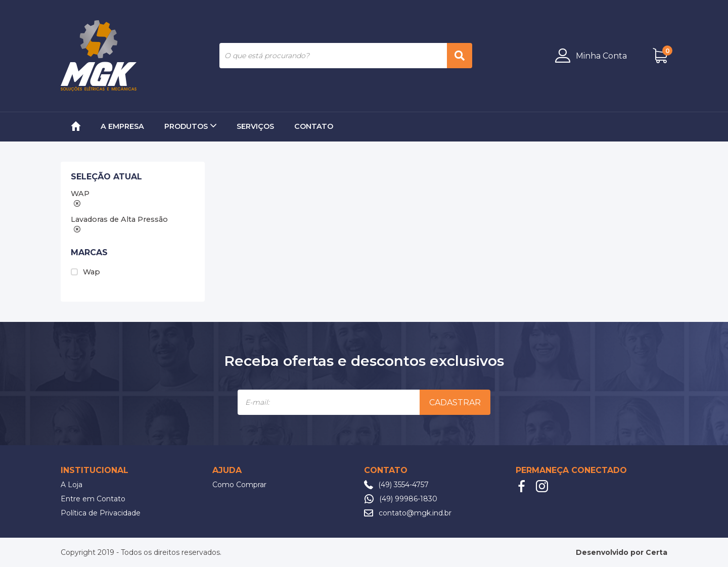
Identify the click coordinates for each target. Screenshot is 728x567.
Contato (314, 126)
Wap (85, 272)
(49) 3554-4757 (403, 485)
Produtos (190, 126)
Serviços (255, 126)
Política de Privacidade (101, 513)
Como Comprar (239, 485)
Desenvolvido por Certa (622, 552)
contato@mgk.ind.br (415, 513)
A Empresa (122, 126)
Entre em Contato (93, 499)
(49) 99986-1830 (408, 499)
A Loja (72, 485)
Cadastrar (455, 403)
